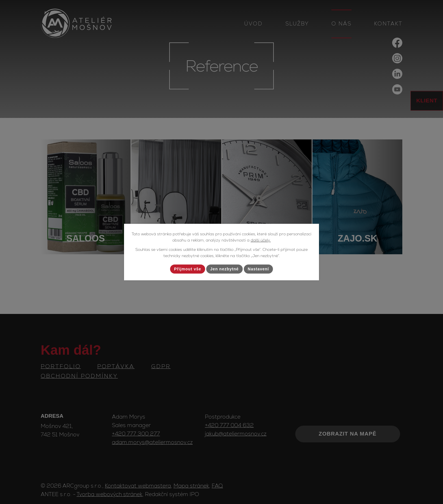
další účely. (261, 240)
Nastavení (258, 269)
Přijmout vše (188, 269)
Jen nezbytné (224, 269)
